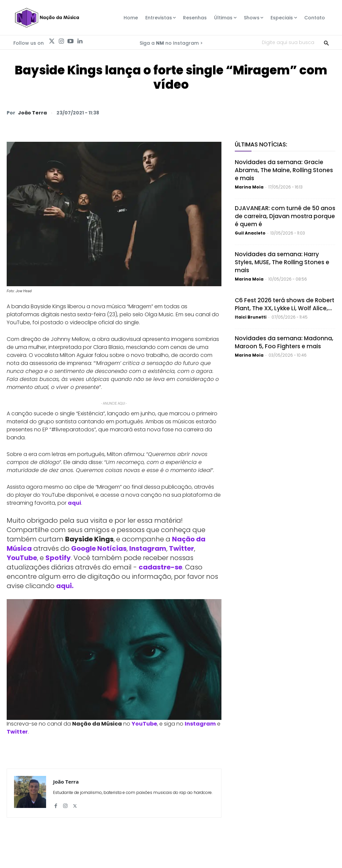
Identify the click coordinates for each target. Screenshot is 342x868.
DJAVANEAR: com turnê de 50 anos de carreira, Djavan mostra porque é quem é (285, 216)
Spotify (58, 558)
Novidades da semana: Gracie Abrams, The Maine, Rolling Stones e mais (284, 170)
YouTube (22, 558)
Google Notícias (99, 548)
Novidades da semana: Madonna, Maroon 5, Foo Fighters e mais (284, 342)
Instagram (148, 548)
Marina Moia (249, 187)
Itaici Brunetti (251, 317)
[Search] (326, 42)
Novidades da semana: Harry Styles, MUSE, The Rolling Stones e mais (282, 262)
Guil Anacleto (250, 233)
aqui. (65, 586)
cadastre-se (160, 567)
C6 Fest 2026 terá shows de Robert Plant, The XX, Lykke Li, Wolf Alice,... (285, 304)
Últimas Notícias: (261, 144)
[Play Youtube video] (114, 659)
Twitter (182, 548)
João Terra (32, 113)
